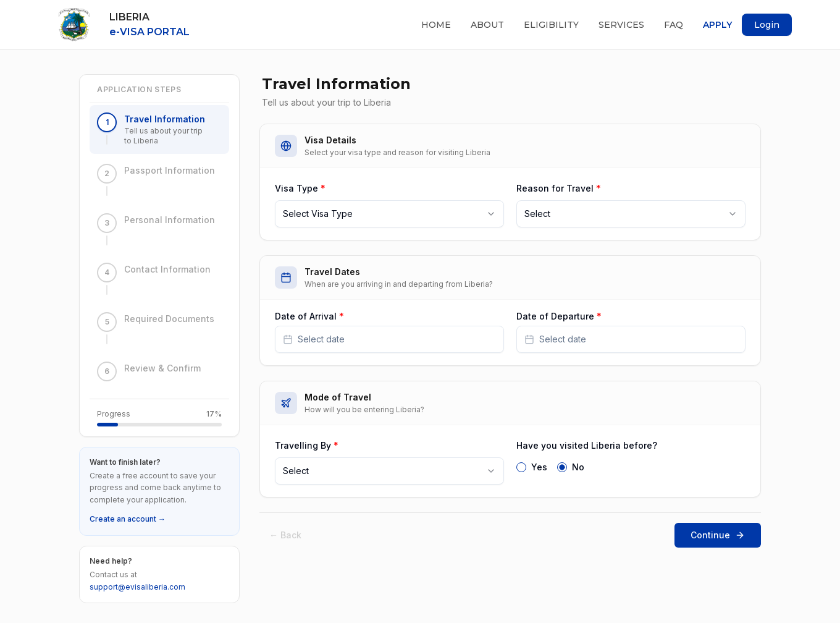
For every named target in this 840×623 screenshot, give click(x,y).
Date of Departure (559, 316)
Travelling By (307, 445)
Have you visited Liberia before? (587, 445)
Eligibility (551, 25)
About (487, 25)
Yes (539, 467)
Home (436, 25)
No (578, 467)
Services (621, 25)
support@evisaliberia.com (137, 587)
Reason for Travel (559, 188)
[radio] (521, 467)
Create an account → (128, 519)
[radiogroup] (631, 466)
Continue (718, 535)
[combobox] (389, 214)
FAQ (674, 25)
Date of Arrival (309, 316)
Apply (717, 25)
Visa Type (300, 188)
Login (767, 25)
